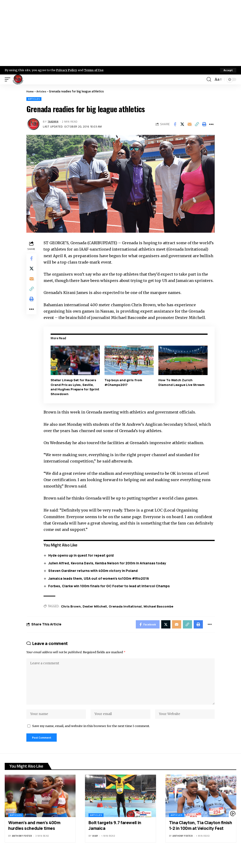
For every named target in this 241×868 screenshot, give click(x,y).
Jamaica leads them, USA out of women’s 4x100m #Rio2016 (100, 585)
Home (30, 91)
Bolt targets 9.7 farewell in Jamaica (115, 839)
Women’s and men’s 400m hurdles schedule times (34, 839)
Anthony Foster (22, 849)
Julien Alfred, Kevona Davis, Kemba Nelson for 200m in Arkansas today (108, 569)
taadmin (54, 122)
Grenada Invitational (126, 612)
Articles (42, 91)
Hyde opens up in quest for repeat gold (82, 562)
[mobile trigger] (9, 79)
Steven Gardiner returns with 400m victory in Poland (94, 577)
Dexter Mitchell (96, 612)
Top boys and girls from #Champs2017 (124, 389)
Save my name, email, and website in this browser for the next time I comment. (91, 738)
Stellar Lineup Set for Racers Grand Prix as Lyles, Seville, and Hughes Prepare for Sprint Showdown (76, 393)
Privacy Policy (67, 70)
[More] (211, 124)
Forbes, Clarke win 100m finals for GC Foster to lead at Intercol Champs (110, 592)
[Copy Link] (197, 124)
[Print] (204, 124)
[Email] (189, 124)
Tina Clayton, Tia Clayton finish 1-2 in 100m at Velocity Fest (201, 839)
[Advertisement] (120, 33)
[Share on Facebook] (175, 124)
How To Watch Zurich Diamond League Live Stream (182, 389)
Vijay (95, 849)
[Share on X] (182, 124)
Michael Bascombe (160, 612)
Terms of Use (96, 70)
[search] (209, 79)
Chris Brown (72, 612)
